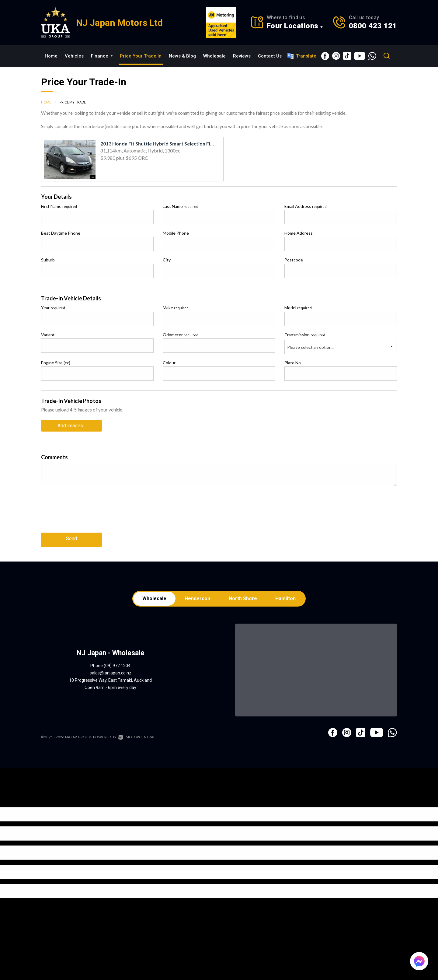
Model (298, 308)
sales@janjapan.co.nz (111, 671)
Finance (102, 56)
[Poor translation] (15, 800)
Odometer (181, 335)
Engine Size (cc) (56, 363)
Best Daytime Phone (61, 233)
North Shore (243, 596)
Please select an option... (311, 347)
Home (51, 56)
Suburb (48, 260)
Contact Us (270, 56)
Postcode (294, 260)
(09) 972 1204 (117, 664)
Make (176, 308)
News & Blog (182, 56)
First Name (59, 206)
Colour (169, 363)
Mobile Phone (176, 233)
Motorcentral (137, 735)
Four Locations (293, 26)
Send (71, 537)
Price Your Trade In (141, 56)
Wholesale (214, 56)
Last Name (181, 206)
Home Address (299, 233)
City (167, 260)
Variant (48, 335)
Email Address (306, 206)
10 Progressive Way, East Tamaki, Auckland (110, 678)
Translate (302, 56)
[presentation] (87, 513)
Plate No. (293, 363)
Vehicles (74, 56)
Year (53, 308)
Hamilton (287, 596)
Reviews (242, 56)
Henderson (197, 596)
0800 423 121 (373, 26)
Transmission (305, 335)
